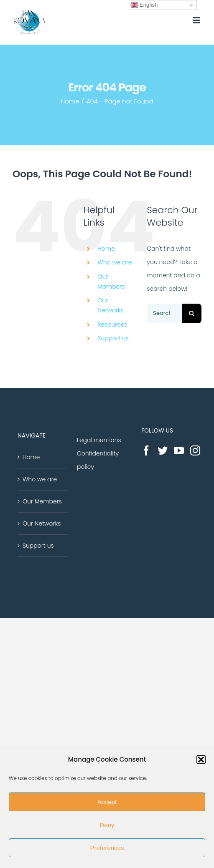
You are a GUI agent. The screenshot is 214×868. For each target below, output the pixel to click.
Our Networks (42, 523)
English (144, 5)
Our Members (42, 501)
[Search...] (164, 313)
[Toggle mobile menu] (197, 20)
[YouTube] (179, 450)
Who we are (115, 262)
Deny (107, 825)
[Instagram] (195, 450)
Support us (113, 338)
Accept (107, 802)
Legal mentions (99, 440)
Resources (112, 325)
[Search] (192, 313)
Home (106, 249)
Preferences (107, 848)
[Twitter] (163, 450)
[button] (201, 760)
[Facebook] (146, 450)
